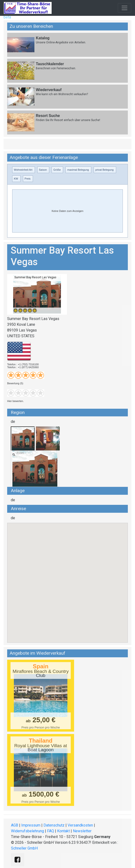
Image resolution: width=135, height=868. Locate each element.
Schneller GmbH (24, 848)
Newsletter (82, 831)
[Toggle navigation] (124, 8)
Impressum (31, 825)
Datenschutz (54, 825)
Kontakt (63, 831)
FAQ (51, 831)
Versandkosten (80, 825)
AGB (15, 825)
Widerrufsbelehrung (27, 831)
